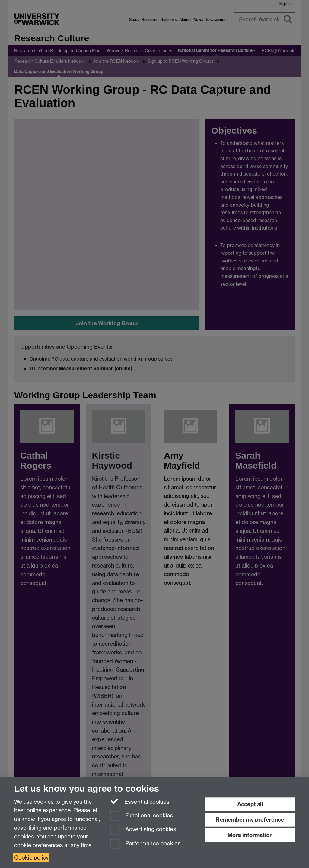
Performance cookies (145, 844)
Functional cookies (142, 816)
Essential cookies (140, 801)
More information (250, 835)
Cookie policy (31, 857)
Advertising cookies (143, 830)
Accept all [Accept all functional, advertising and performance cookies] (250, 804)
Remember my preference (250, 820)
